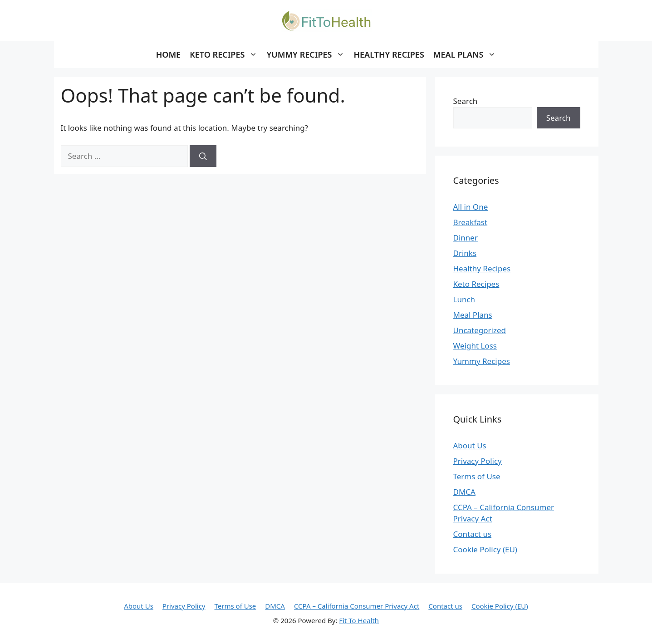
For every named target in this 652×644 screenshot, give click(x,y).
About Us (470, 445)
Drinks (465, 253)
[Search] (203, 156)
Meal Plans (473, 315)
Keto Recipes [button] (226, 54)
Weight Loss (475, 346)
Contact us (473, 534)
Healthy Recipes (389, 54)
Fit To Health (359, 620)
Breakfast (471, 222)
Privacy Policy (478, 461)
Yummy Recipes (482, 361)
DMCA (464, 492)
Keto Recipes (476, 284)
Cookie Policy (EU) (485, 549)
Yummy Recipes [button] (308, 54)
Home (169, 54)
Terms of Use (477, 476)
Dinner (466, 238)
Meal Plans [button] (467, 54)
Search (466, 101)
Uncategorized (480, 330)
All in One (471, 207)
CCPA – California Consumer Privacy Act (357, 606)
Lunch (464, 299)
